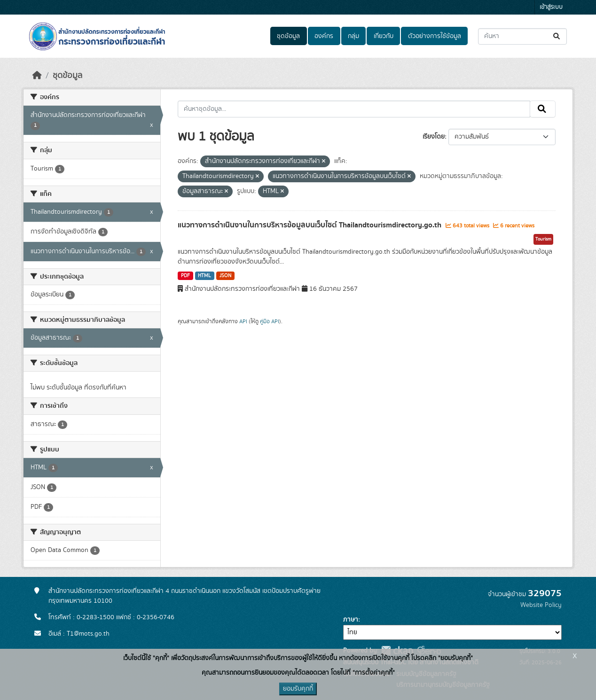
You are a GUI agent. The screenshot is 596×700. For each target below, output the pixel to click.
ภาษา (351, 620)
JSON (225, 276)
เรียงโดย (434, 137)
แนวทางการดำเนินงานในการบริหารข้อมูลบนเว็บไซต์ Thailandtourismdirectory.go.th (310, 225)
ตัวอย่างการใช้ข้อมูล (435, 36)
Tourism (543, 239)
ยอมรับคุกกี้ (298, 689)
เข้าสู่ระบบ (551, 7)
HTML (204, 276)
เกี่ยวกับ (384, 36)
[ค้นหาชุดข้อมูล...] (522, 36)
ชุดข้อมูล (288, 36)
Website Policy (541, 605)
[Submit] (557, 36)
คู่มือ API (270, 321)
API (243, 321)
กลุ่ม (353, 36)
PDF (185, 276)
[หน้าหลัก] (37, 76)
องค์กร (324, 36)
